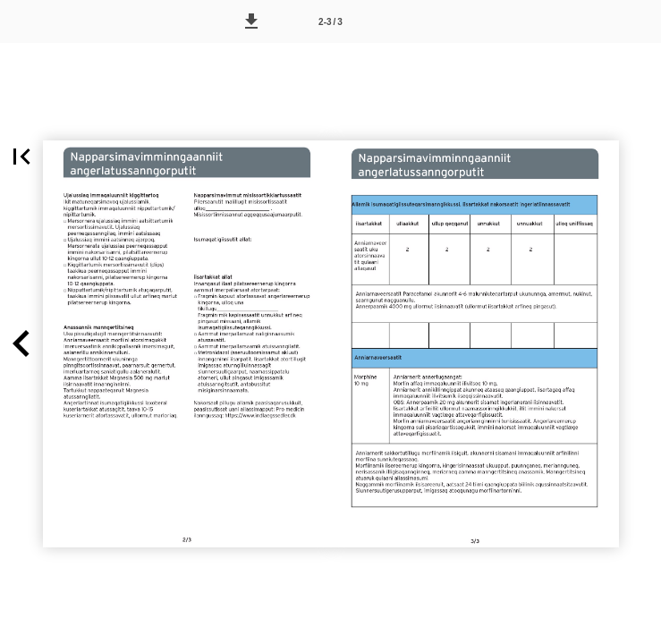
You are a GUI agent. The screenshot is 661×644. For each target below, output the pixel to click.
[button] (251, 21)
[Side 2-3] (331, 21)
